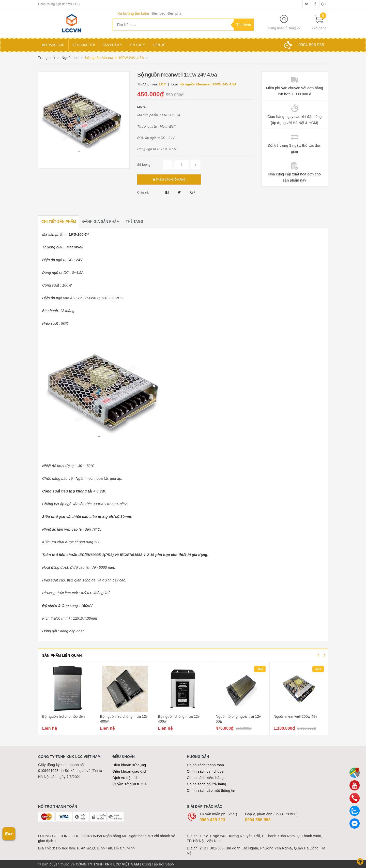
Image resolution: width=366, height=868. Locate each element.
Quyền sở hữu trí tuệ (130, 784)
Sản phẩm (112, 45)
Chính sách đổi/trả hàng (207, 784)
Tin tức (138, 45)
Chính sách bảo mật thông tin (211, 790)
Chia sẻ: (143, 192)
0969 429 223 (212, 820)
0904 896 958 (258, 820)
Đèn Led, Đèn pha (166, 13)
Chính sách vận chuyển (206, 771)
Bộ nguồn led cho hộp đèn (63, 716)
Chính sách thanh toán (205, 765)
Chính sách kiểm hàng (205, 778)
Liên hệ (159, 45)
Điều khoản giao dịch (130, 771)
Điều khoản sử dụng (129, 765)
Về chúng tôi (84, 45)
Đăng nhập (276, 28)
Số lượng (144, 165)
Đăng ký (294, 28)
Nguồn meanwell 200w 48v (295, 716)
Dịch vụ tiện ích (126, 778)
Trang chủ (53, 45)
